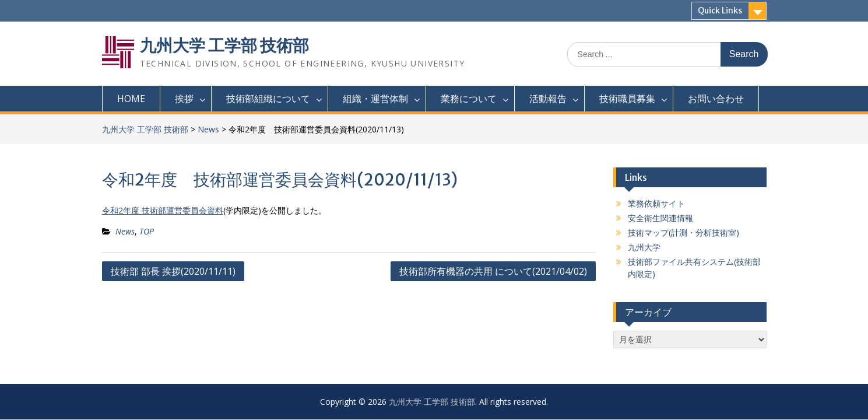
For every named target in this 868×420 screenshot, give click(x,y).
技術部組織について (268, 99)
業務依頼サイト (656, 203)
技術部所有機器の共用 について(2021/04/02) (493, 271)
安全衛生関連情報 (660, 218)
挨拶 (184, 99)
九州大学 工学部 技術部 (224, 45)
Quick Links (720, 10)
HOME (131, 99)
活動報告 (548, 99)
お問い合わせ (716, 99)
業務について (469, 99)
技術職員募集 (627, 99)
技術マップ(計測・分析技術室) (683, 232)
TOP (147, 231)
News (208, 129)
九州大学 (644, 247)
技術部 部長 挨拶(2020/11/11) (173, 271)
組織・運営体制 (375, 99)
